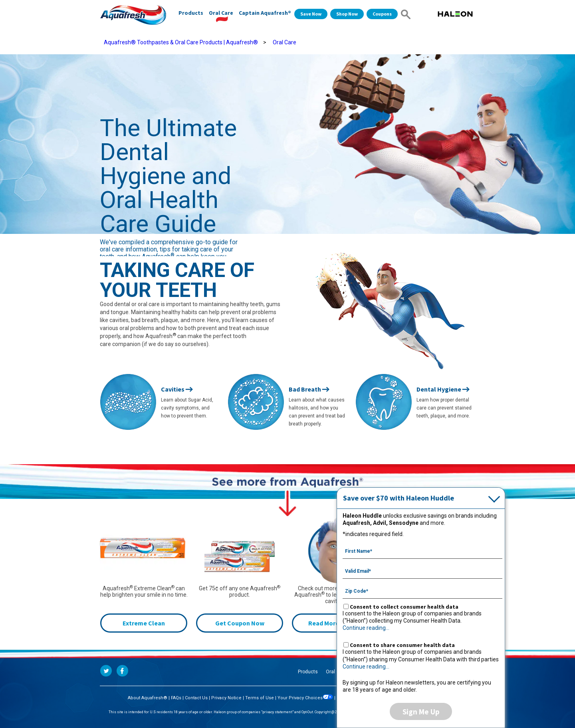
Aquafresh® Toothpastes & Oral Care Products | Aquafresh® (181, 42)
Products (191, 13)
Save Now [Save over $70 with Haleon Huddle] (311, 14)
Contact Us (196, 698)
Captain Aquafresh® (265, 13)
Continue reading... (366, 628)
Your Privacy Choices (305, 698)
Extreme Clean (144, 623)
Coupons (382, 14)
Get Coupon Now (240, 623)
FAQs (176, 698)
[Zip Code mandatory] (422, 590)
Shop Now (347, 14)
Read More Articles (335, 623)
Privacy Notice (226, 698)
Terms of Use (260, 698)
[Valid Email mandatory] (422, 570)
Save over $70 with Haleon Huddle (399, 498)
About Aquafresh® (148, 698)
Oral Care (221, 13)
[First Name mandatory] (422, 550)
